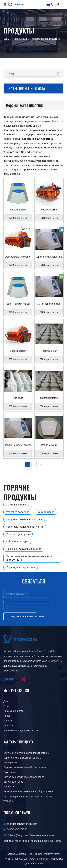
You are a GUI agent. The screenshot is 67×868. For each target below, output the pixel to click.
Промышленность (13, 711)
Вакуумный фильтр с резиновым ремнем (26, 753)
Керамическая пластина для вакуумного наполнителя (49, 257)
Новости (8, 725)
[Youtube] (23, 679)
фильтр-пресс (46, 512)
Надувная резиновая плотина (24, 519)
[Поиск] (31, 74)
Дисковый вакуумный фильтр (24, 549)
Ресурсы (8, 721)
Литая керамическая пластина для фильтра (49, 304)
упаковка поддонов (18, 512)
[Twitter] (17, 679)
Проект (7, 716)
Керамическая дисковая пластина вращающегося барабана (18, 445)
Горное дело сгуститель (21, 567)
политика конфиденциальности (21, 730)
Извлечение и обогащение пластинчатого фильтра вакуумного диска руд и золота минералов (49, 445)
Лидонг (27, 864)
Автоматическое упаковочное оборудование (28, 791)
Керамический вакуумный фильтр (22, 758)
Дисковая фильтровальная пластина (18, 398)
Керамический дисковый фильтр (18, 351)
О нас (7, 706)
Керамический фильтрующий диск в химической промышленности (18, 210)
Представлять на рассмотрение (23, 616)
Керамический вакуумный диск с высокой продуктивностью (49, 210)
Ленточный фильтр (18, 505)
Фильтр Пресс (11, 763)
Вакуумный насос (13, 782)
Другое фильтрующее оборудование (24, 777)
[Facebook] (6, 679)
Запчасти (9, 787)
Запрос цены (18, 218)
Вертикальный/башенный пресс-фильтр (26, 767)
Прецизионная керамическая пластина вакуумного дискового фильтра (49, 351)
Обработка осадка (17, 541)
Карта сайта (38, 864)
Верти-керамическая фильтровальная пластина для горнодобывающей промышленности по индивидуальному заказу (18, 304)
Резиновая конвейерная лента (25, 527)
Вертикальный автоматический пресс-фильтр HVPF (29, 558)
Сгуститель (10, 772)
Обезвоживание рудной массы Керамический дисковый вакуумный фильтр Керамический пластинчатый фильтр (18, 257)
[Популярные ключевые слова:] (58, 74)
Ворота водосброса (18, 534)
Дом (6, 701)
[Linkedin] (11, 679)
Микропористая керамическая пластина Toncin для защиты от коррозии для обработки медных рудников (49, 398)
